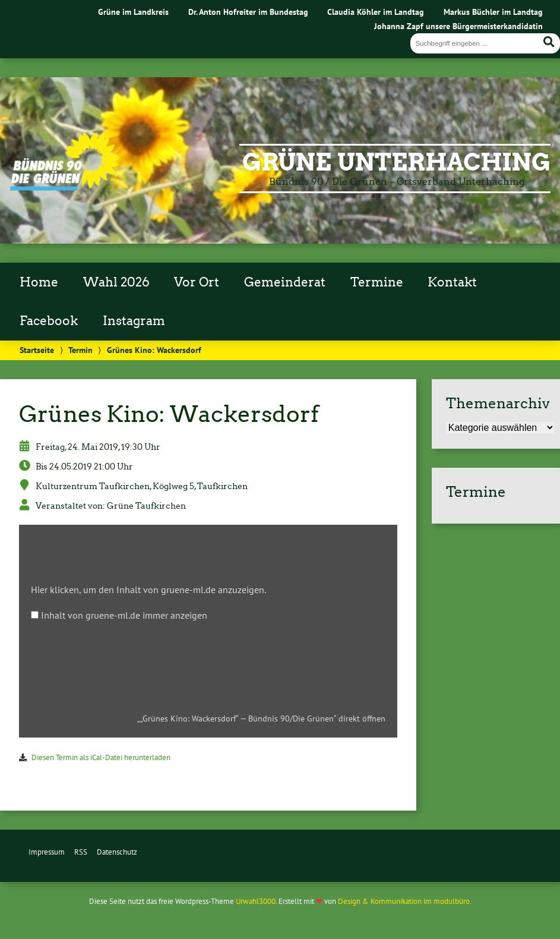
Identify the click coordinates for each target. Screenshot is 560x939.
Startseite (37, 350)
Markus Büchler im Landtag (493, 12)
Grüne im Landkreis (133, 12)
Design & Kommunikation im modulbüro (404, 901)
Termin (80, 350)
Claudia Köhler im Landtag (376, 12)
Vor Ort (197, 282)
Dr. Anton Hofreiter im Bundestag (248, 12)
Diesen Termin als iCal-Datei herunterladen (101, 757)
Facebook (49, 321)
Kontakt (452, 282)
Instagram (134, 321)
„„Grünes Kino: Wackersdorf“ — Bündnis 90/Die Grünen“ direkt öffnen (261, 719)
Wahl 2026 (116, 282)
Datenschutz (117, 852)
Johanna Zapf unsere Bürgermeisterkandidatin (458, 26)
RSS (81, 852)
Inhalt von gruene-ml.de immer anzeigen (124, 615)
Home (39, 282)
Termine (377, 282)
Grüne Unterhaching (396, 162)
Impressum (47, 852)
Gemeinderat (285, 282)
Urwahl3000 (256, 901)
